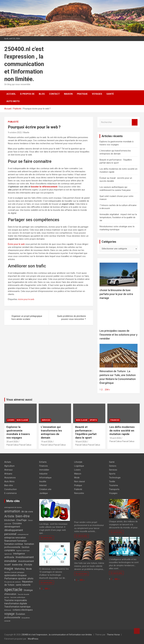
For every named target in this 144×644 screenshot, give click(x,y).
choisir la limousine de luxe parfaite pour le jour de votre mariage (116, 294)
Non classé (22, 420)
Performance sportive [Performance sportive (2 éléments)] (15, 578)
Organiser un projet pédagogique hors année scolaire (27, 318)
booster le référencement (44, 187)
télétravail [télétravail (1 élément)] (8, 610)
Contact (54, 94)
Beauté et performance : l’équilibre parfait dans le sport (86, 432)
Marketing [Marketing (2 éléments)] (20, 569)
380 (46, 589)
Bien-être (9, 485)
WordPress (33, 639)
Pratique (82, 94)
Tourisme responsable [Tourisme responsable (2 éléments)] (16, 600)
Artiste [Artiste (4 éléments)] (9, 516)
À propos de (27, 94)
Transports (114, 489)
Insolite (43, 481)
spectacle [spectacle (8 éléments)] (13, 590)
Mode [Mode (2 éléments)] (29, 569)
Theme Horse (113, 635)
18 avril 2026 (81, 442)
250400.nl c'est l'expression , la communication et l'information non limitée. (24, 64)
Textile (112, 481)
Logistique (79, 466)
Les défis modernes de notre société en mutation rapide (122, 430)
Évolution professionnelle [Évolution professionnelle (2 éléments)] (15, 616)
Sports (93, 420)
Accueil (11, 94)
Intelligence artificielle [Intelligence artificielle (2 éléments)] (15, 555)
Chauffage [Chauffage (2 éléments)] (21, 520)
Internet (43, 485)
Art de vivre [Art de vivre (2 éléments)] (27, 512)
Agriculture (9, 466)
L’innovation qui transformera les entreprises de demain (51, 432)
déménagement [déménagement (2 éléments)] (12, 527)
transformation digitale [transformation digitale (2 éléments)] (16, 603)
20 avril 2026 (12, 442)
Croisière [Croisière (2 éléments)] (17, 523)
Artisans (8, 474)
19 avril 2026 (47, 442)
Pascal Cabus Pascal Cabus (19, 445)
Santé (110, 94)
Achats (8, 462)
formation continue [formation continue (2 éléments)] (14, 544)
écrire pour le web (26, 299)
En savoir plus (47, 538)
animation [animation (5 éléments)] (12, 511)
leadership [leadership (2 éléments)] (17, 565)
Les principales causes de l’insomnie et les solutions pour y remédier (118, 335)
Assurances (10, 478)
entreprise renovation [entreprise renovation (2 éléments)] (15, 538)
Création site (45, 489)
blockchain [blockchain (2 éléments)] (10, 520)
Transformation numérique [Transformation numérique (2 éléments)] (17, 607)
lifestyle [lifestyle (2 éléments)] (28, 565)
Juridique (44, 493)
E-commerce (11, 493)
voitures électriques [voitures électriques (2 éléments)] (23, 610)
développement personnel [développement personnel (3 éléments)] (14, 532)
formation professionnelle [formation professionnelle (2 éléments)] (19, 546)
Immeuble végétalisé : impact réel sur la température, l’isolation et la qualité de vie (118, 217)
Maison (68, 94)
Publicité (13, 122)
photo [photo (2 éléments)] (30, 578)
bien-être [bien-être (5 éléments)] (23, 516)
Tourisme (114, 485)
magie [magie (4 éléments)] (9, 568)
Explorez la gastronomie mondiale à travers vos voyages (18, 432)
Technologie (115, 478)
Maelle (26, 132)
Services (46, 420)
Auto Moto (13, 101)
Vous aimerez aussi (19, 400)
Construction (11, 489)
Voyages (97, 94)
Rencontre (79, 493)
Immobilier (44, 470)
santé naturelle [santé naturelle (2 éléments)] (23, 585)
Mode (77, 478)
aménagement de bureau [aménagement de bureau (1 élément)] (13, 507)
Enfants (43, 462)
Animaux (8, 470)
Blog (42, 94)
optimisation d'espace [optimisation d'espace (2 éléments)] (15, 575)
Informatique (45, 478)
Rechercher (135, 122)
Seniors (113, 466)
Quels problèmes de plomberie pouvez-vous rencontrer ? (71, 318)
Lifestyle (78, 462)
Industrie (43, 474)
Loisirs (11, 420)
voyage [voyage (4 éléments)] (9, 614)
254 (107, 390)
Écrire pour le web (16, 244)
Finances (115, 420)
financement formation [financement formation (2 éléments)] (16, 541)
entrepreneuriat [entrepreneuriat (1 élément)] (23, 534)
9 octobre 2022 (15, 132)
